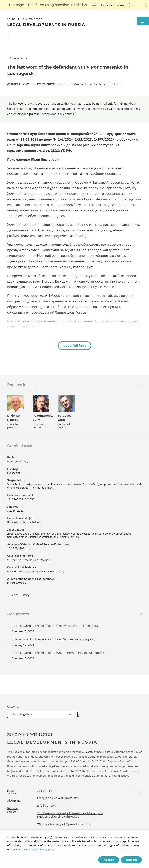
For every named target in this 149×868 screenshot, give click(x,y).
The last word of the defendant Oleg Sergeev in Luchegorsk (53, 639)
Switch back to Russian (107, 5)
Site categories (21, 714)
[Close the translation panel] (146, 5)
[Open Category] (79, 714)
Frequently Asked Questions (58, 798)
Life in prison (46, 806)
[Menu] (143, 21)
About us (14, 801)
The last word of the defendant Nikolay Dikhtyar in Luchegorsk (56, 626)
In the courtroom (72, 84)
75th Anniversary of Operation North (63, 824)
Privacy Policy (12, 810)
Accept (109, 860)
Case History (21, 595)
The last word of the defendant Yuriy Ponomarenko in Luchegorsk (58, 653)
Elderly (118, 84)
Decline (131, 860)
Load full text (75, 345)
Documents (20, 58)
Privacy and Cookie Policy (32, 849)
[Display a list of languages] (131, 5)
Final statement (98, 84)
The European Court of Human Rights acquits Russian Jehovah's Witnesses (70, 815)
